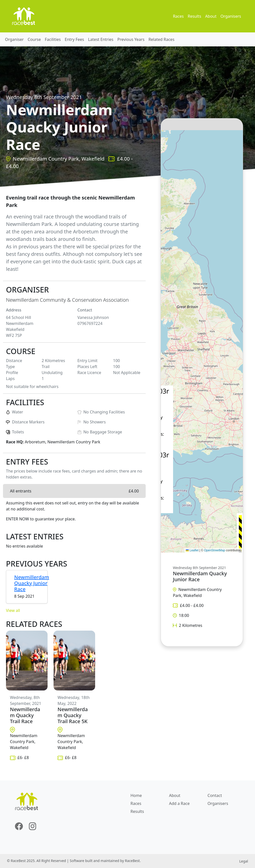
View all (13, 610)
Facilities (53, 39)
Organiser (14, 39)
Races (178, 16)
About (211, 16)
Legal (244, 861)
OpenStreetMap (215, 550)
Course (34, 39)
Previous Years (131, 39)
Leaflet (192, 550)
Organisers (231, 16)
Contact (215, 795)
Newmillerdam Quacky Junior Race (32, 583)
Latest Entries (101, 39)
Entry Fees (74, 39)
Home (136, 795)
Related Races (161, 39)
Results (194, 16)
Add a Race (179, 803)
